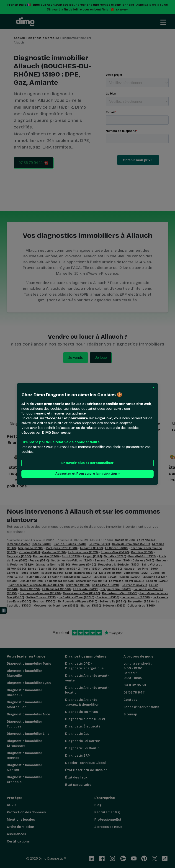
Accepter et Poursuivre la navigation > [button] (87, 474)
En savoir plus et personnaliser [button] (87, 463)
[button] (154, 387)
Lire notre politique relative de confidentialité (60, 442)
